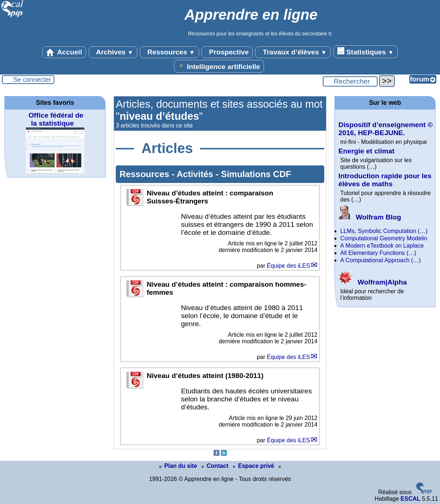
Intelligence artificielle (219, 66)
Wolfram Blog (370, 217)
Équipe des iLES (288, 266)
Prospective (227, 52)
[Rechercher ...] (350, 81)
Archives (113, 52)
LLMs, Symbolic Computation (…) (384, 231)
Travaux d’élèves (293, 52)
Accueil (64, 52)
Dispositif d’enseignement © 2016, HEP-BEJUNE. (386, 129)
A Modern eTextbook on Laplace (382, 246)
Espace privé (254, 466)
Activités (196, 174)
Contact (216, 466)
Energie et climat (367, 151)
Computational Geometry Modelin (384, 238)
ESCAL (410, 499)
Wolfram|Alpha (373, 282)
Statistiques (366, 51)
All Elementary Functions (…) (378, 253)
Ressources (169, 52)
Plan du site (179, 466)
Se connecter (32, 80)
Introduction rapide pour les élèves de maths (385, 180)
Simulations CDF (256, 174)
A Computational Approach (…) (381, 260)
